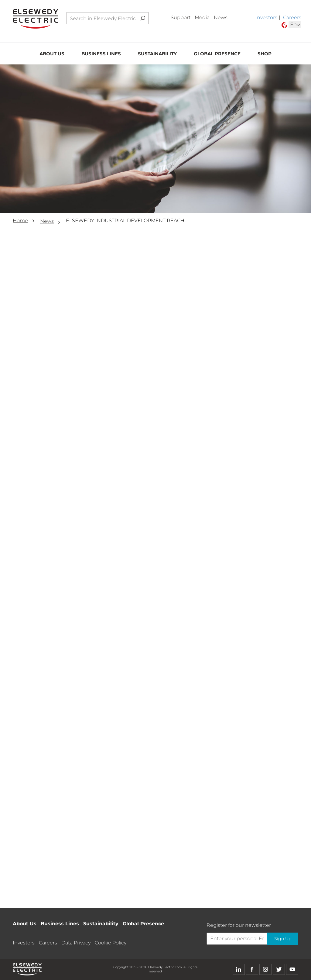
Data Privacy (76, 943)
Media (202, 17)
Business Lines (101, 54)
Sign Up (283, 939)
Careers (292, 17)
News (221, 17)
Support (181, 17)
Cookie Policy (111, 943)
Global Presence (217, 54)
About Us (52, 54)
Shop (265, 54)
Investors (266, 17)
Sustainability (157, 54)
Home (20, 221)
